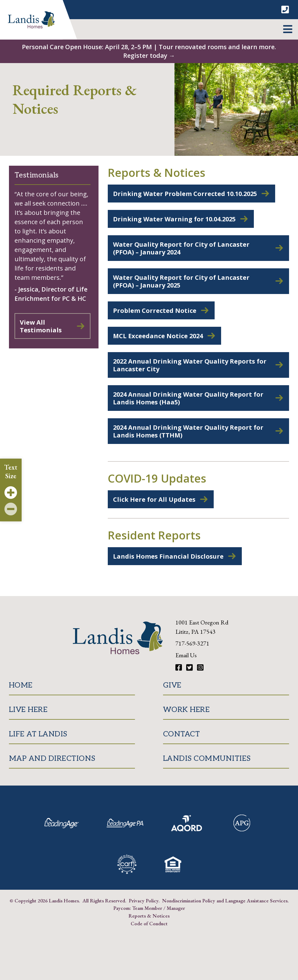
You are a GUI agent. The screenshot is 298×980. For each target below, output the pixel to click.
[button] (288, 29)
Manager (176, 908)
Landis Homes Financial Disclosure (168, 556)
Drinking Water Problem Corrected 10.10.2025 (185, 194)
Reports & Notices (149, 916)
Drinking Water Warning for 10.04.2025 (174, 219)
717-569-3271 (192, 643)
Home (21, 685)
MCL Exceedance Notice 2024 (158, 336)
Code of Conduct (149, 923)
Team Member (147, 908)
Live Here (28, 710)
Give (172, 685)
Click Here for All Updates (154, 499)
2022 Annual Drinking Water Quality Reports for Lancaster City (190, 365)
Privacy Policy (144, 901)
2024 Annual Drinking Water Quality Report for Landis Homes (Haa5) (188, 398)
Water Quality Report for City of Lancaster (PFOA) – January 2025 (181, 281)
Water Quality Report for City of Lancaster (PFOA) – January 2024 (181, 248)
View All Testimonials (41, 326)
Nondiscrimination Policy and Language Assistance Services (225, 901)
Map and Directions (52, 758)
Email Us (186, 655)
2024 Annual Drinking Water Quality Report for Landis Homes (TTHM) (188, 431)
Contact (182, 734)
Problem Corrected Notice (155, 311)
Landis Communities (207, 758)
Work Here (187, 710)
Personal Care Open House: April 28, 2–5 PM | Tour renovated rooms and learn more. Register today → (149, 51)
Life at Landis (38, 734)
